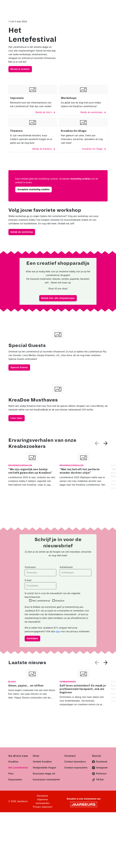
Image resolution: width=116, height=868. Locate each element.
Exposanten (15, 780)
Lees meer (17, 418)
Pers (11, 774)
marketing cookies (81, 179)
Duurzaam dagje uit (44, 774)
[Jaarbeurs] (84, 804)
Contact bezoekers (75, 762)
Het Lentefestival (18, 768)
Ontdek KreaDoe (42, 762)
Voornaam (40, 571)
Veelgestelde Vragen (44, 768)
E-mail (40, 584)
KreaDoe (13, 762)
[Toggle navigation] (105, 6)
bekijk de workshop (22, 232)
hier (58, 631)
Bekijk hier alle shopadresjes (58, 298)
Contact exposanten (76, 768)
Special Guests (19, 367)
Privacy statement (43, 807)
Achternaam (76, 571)
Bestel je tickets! (20, 69)
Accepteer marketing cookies (33, 189)
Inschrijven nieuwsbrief (46, 780)
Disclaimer (43, 796)
